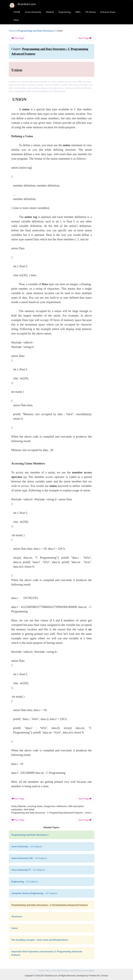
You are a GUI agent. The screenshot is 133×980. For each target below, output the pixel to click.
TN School (90, 12)
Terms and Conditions (60, 971)
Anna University (33, 12)
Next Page (85, 38)
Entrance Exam (108, 12)
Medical (50, 12)
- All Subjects (27, 847)
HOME (17, 12)
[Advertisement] (112, 77)
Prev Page (18, 38)
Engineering (65, 12)
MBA (78, 12)
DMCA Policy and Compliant (82, 971)
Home (12, 31)
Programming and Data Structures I (36, 31)
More (16, 20)
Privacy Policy (44, 971)
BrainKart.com (27, 4)
